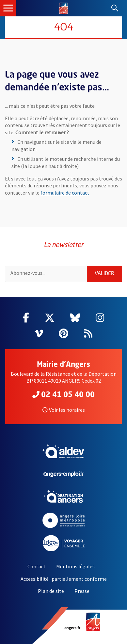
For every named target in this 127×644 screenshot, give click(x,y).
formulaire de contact (65, 193)
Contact (37, 566)
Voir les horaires (64, 410)
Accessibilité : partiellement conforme (64, 579)
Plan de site (51, 591)
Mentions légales (75, 566)
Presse (82, 591)
